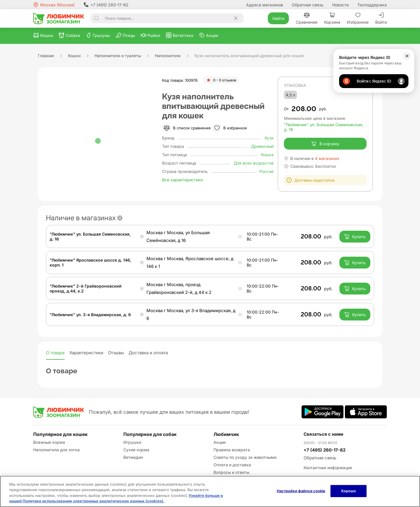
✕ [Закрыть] (407, 56)
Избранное (358, 18)
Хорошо (349, 491)
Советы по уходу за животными (245, 457)
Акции (220, 442)
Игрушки (132, 442)
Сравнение (307, 18)
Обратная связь (308, 5)
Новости (340, 5)
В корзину (325, 144)
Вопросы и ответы (231, 472)
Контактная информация (328, 468)
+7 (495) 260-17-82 (106, 5)
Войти (381, 18)
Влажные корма (49, 442)
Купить (355, 236)
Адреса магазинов (265, 5)
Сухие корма (136, 450)
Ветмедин (133, 457)
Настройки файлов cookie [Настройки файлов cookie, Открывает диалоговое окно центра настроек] (301, 491)
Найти (278, 18)
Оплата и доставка (232, 465)
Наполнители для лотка (56, 450)
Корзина (332, 18)
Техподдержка (372, 5)
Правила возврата (232, 450)
